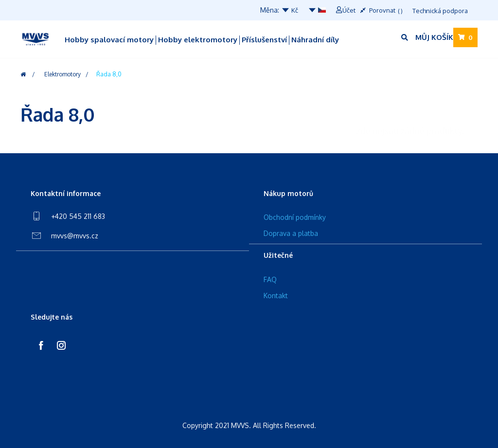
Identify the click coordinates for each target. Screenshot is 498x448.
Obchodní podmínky (295, 217)
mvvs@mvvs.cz (75, 236)
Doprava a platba (291, 233)
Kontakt (276, 296)
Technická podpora (440, 11)
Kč (290, 10)
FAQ (270, 279)
